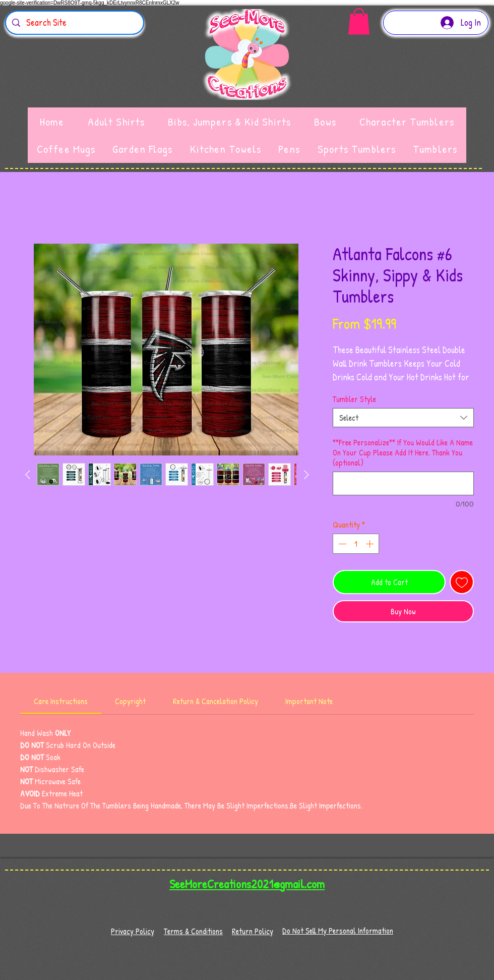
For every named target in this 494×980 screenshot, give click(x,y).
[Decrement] (341, 544)
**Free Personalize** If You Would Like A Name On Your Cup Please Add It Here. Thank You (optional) (403, 452)
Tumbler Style (354, 399)
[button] (359, 21)
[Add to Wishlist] (462, 582)
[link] (61, 701)
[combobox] (403, 418)
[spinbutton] (356, 544)
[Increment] (371, 544)
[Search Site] (74, 23)
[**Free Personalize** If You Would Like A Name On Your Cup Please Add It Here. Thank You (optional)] (403, 483)
